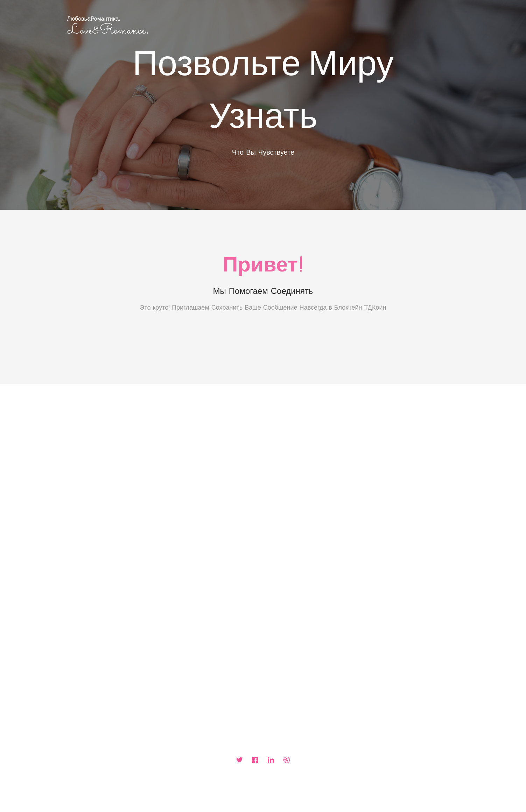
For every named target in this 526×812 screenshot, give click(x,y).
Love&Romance (108, 30)
